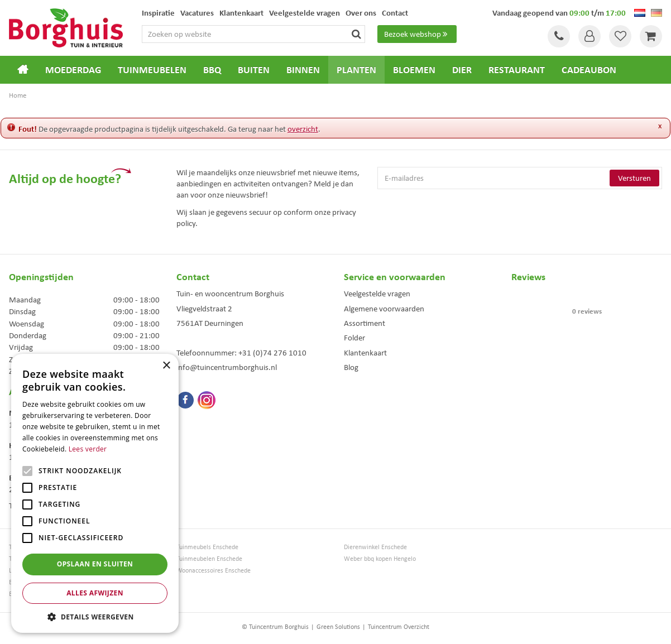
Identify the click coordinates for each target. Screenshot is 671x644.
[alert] (95, 493)
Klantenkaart (365, 353)
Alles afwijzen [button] (95, 593)
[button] (95, 616)
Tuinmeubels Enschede (207, 547)
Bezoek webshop (417, 34)
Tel (559, 36)
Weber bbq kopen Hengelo (380, 559)
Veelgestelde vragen (377, 294)
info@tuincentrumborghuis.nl (227, 367)
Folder (354, 338)
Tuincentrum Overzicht (399, 627)
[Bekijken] (651, 36)
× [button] (166, 366)
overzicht (303, 129)
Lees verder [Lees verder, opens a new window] (88, 449)
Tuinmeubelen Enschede (209, 559)
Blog (351, 367)
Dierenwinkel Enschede (375, 547)
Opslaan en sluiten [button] (95, 564)
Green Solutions (338, 627)
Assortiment (365, 323)
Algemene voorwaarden (384, 309)
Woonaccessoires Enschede (214, 571)
